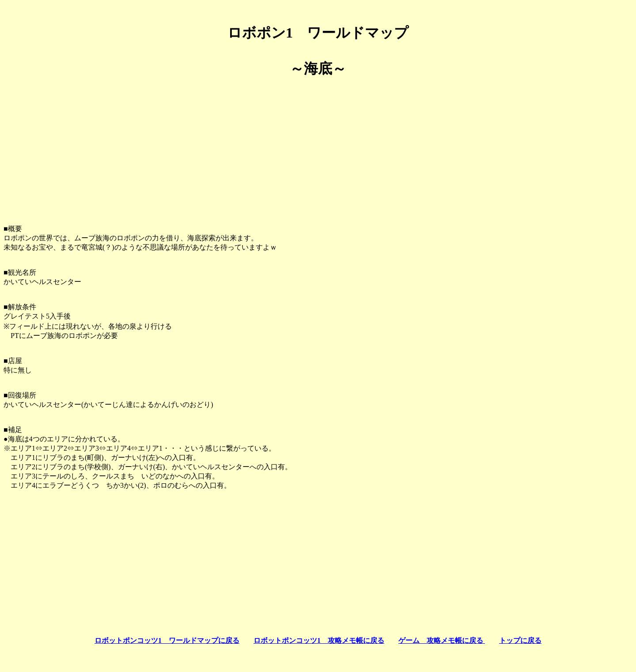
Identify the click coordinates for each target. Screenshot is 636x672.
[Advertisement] (318, 148)
